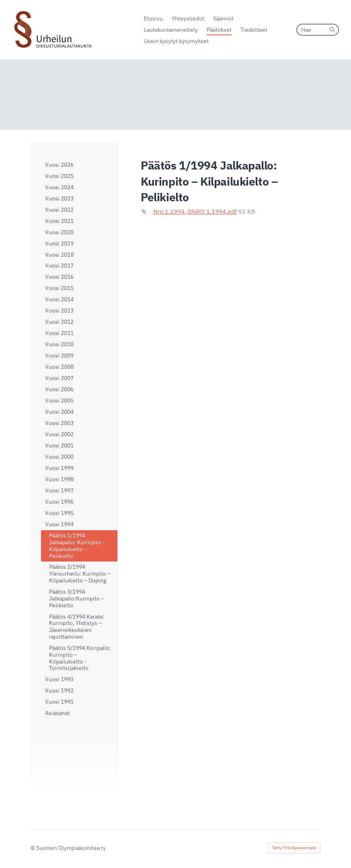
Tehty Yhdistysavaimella (294, 848)
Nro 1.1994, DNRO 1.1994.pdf (195, 211)
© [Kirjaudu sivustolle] (33, 848)
